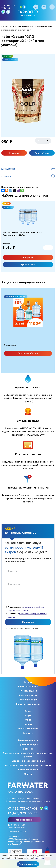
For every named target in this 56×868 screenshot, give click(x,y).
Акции (28, 711)
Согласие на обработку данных (28, 761)
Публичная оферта (28, 770)
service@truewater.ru (17, 832)
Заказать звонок (24, 820)
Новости (28, 724)
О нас (28, 720)
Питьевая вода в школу (28, 704)
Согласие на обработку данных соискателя (28, 765)
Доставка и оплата (28, 740)
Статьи (28, 774)
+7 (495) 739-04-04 (10, 7)
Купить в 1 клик (42, 153)
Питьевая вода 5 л (28, 691)
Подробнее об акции (28, 353)
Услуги (28, 715)
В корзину (14, 153)
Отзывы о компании (28, 729)
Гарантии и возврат (28, 744)
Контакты (28, 733)
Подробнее (39, 858)
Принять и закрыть (28, 864)
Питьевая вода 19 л (28, 686)
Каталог (28, 682)
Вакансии (28, 749)
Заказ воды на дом (28, 700)
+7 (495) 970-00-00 (23, 813)
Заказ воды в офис (28, 695)
